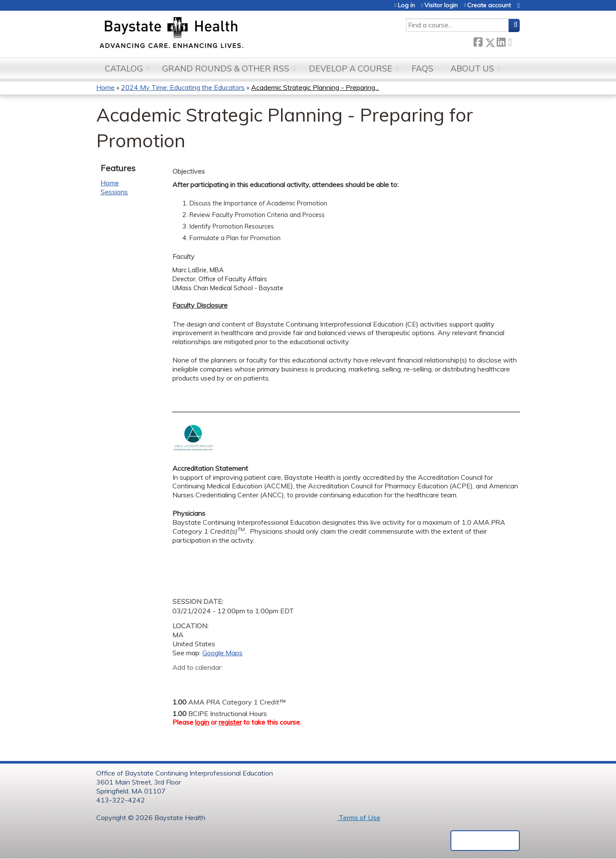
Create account (489, 5)
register (230, 722)
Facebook (478, 41)
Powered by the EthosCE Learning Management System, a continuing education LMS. (485, 841)
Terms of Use (359, 817)
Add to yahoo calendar (200, 681)
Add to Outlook (240, 681)
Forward (512, 41)
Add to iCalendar (220, 681)
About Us (472, 68)
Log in (406, 5)
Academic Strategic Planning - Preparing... (315, 87)
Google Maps (222, 653)
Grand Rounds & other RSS (226, 68)
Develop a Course (351, 68)
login (202, 722)
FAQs (422, 68)
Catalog (124, 68)
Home (105, 87)
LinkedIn (501, 41)
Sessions (114, 192)
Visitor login (441, 5)
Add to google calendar (181, 681)
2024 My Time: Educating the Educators (183, 87)
